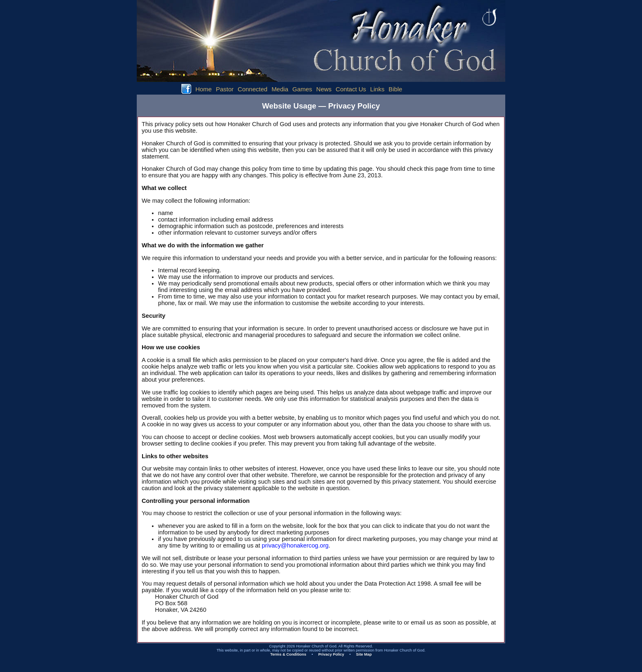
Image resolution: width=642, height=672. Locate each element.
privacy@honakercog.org (295, 545)
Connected (253, 89)
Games (302, 89)
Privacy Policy (331, 654)
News (324, 89)
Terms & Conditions (288, 654)
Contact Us (351, 89)
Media (280, 89)
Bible (395, 89)
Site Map (364, 654)
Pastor (225, 89)
